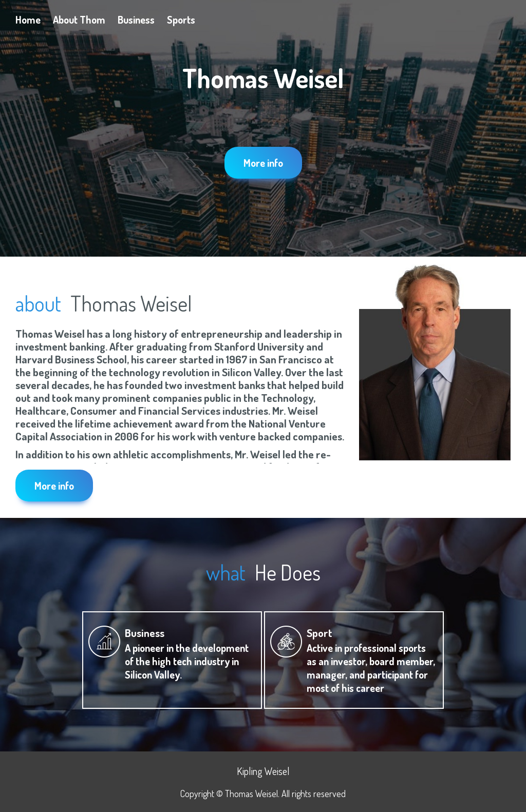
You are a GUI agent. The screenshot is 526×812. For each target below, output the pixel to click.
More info (263, 163)
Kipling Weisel (263, 771)
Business (136, 20)
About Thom (79, 20)
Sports (181, 20)
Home (28, 20)
